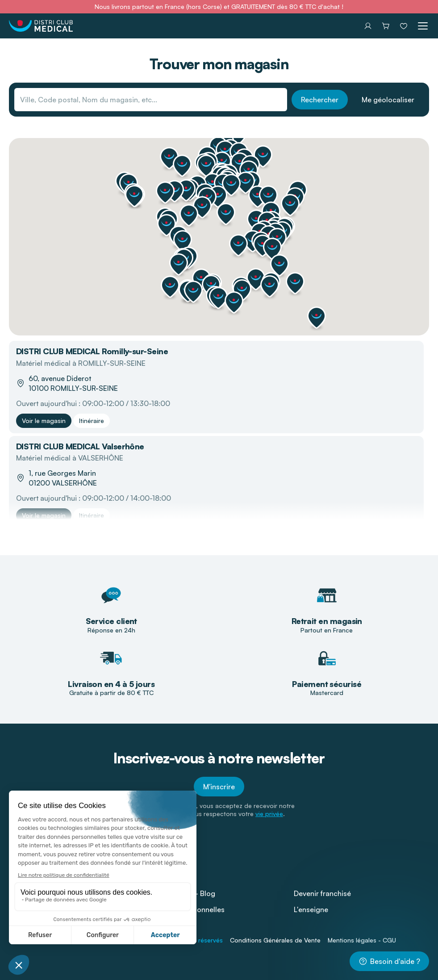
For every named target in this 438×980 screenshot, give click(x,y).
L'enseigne (311, 909)
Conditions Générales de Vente (275, 940)
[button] (317, 318)
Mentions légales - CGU (362, 940)
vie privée (269, 814)
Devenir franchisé (322, 893)
